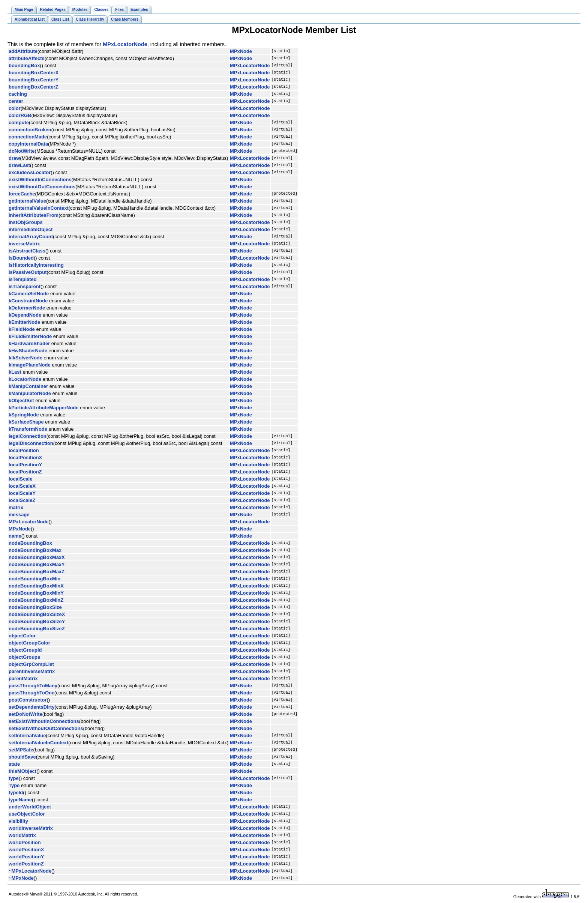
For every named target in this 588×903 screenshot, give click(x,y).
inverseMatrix (24, 244)
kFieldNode (22, 329)
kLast (15, 372)
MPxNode (241, 51)
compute (19, 122)
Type (14, 785)
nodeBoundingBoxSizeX (37, 614)
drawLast (19, 165)
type (14, 778)
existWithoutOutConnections (42, 187)
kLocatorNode (25, 379)
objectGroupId (25, 650)
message (19, 515)
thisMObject (22, 771)
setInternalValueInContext (38, 743)
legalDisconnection (31, 443)
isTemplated (23, 279)
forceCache (22, 194)
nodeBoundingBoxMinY (36, 593)
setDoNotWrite (25, 714)
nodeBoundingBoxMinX (36, 586)
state (14, 764)
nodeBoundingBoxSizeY (37, 621)
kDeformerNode (27, 308)
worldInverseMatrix (31, 828)
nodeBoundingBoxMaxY (37, 564)
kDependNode (25, 315)
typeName (20, 800)
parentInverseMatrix (32, 671)
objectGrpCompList (31, 664)
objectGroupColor (29, 643)
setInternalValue (27, 735)
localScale (20, 479)
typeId (16, 793)
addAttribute (23, 51)
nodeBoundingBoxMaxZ (37, 572)
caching (18, 94)
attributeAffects (27, 58)
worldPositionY (26, 857)
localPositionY (25, 465)
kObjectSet (21, 400)
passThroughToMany (33, 686)
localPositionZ (25, 472)
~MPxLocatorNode (30, 871)
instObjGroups (26, 222)
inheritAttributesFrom (34, 215)
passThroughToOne (31, 693)
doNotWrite (22, 151)
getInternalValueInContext (39, 208)
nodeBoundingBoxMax (35, 550)
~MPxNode (21, 878)
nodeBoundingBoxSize (35, 607)
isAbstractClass (27, 251)
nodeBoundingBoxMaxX (37, 557)
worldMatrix (22, 835)
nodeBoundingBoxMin (34, 579)
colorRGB (20, 115)
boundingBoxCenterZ (33, 87)
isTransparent (25, 286)
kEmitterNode (24, 322)
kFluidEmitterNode (30, 336)
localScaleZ (22, 500)
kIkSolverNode (25, 358)
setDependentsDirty (31, 707)
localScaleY (22, 493)
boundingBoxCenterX (34, 73)
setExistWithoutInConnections (44, 721)
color (15, 108)
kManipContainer (28, 386)
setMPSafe (21, 750)
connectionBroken (30, 130)
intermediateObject (31, 229)
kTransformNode (28, 429)
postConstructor (28, 700)
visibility (18, 821)
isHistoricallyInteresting (36, 265)
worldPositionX (26, 850)
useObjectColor (27, 814)
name (15, 536)
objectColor (22, 636)
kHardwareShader (29, 343)
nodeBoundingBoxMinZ (36, 600)
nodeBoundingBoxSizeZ (37, 629)
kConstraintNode (28, 301)
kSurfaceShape (26, 422)
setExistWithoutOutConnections (46, 728)
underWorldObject (30, 807)
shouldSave (22, 757)
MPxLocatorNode (125, 44)
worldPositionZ (26, 864)
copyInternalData (28, 144)
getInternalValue (27, 201)
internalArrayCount (31, 237)
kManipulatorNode (30, 393)
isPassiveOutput (28, 272)
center (16, 101)
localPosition (24, 450)
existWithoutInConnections (40, 180)
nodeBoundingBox (30, 543)
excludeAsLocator (30, 172)
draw (14, 158)
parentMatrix (23, 678)
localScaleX (22, 486)
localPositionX (25, 458)
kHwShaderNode (28, 351)
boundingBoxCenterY (34, 80)
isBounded (21, 258)
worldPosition (25, 842)
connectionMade (28, 137)
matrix (16, 507)
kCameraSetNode (29, 294)
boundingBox (24, 65)
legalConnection (28, 436)
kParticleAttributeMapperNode (43, 408)
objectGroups (24, 657)
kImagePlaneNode (30, 365)
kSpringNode (24, 415)
